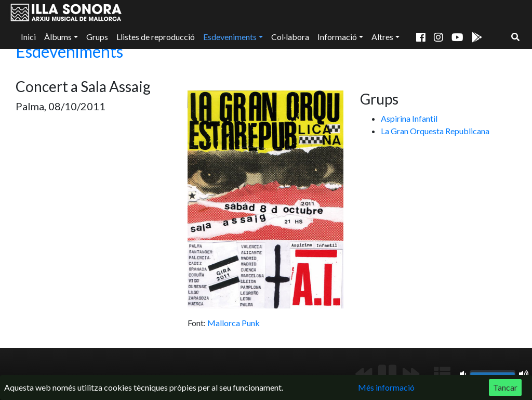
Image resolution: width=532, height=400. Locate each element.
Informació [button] (337, 37)
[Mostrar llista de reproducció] (442, 374)
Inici (28, 37)
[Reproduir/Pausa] (387, 374)
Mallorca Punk (234, 323)
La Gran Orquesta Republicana (435, 131)
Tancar (505, 387)
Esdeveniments (69, 51)
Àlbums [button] (58, 37)
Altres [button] (382, 37)
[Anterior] (364, 374)
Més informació (386, 387)
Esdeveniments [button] (230, 37)
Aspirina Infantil (409, 118)
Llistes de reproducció (156, 37)
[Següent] (411, 374)
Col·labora (290, 37)
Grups (97, 37)
